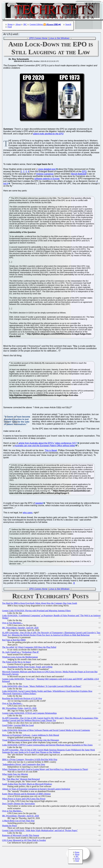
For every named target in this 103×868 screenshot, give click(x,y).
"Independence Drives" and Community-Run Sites (24, 765)
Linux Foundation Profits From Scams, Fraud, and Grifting (27, 667)
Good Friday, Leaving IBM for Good (18, 726)
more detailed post (47, 170)
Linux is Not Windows (59, 39)
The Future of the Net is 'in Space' (17, 663)
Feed (10, 27)
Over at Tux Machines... (12, 623)
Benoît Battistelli (79, 174)
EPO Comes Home (38, 39)
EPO (84, 172)
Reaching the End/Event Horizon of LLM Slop (22, 699)
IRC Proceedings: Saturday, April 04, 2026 (20, 628)
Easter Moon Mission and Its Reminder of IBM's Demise (26, 794)
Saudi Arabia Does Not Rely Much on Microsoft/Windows (27, 785)
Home (10, 24)
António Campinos (45, 174)
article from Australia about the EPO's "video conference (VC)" (48, 444)
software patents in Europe (47, 179)
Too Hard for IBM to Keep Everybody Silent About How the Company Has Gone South (40, 604)
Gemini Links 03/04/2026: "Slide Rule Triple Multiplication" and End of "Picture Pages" (40, 831)
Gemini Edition (36, 24)
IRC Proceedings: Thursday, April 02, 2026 (21, 816)
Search (68, 24)
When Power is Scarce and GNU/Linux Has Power (24, 799)
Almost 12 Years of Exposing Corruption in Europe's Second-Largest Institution (36, 790)
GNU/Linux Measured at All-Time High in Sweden (24, 841)
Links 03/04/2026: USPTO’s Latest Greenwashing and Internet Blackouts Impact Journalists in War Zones (47, 746)
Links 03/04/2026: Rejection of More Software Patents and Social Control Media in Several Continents (46, 731)
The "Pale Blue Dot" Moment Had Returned (21, 780)
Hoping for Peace (10, 826)
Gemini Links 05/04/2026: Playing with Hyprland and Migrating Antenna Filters (36, 611)
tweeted (39, 504)
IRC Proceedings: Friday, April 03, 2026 (19, 709)
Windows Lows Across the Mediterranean (20, 658)
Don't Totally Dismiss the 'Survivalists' (19, 804)
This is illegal (51, 451)
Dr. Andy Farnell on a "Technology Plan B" (21, 653)
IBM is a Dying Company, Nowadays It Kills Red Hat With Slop (30, 760)
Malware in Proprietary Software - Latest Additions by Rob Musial (31, 736)
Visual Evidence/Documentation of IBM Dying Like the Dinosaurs (31, 741)
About (18, 24)
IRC (25, 24)
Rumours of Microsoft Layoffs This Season (21, 836)
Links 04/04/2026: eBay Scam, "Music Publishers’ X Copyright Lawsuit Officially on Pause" (42, 687)
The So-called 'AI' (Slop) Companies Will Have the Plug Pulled (29, 648)
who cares (28, 513)
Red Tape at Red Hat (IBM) (14, 641)
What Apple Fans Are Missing (15, 775)
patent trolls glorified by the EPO (48, 134)
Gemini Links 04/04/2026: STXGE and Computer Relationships (29, 714)
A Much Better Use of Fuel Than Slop (18, 821)
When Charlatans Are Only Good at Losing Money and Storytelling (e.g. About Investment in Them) (45, 770)
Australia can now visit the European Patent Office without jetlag (45, 446)
